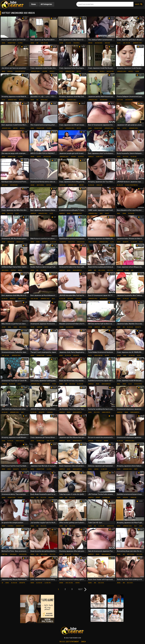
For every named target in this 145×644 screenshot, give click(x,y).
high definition (20, 71)
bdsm (38, 242)
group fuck (20, 242)
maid (101, 213)
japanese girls (137, 43)
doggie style (138, 384)
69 (2, 583)
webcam (107, 43)
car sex (96, 469)
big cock (126, 157)
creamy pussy (11, 43)
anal (119, 128)
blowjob (134, 157)
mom (141, 526)
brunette (45, 242)
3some (61, 43)
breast (98, 497)
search (137, 4)
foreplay (99, 441)
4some (4, 327)
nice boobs (110, 71)
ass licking (5, 270)
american (62, 185)
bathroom (11, 242)
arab (104, 327)
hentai (39, 157)
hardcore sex (92, 242)
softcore (120, 100)
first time (5, 554)
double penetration (131, 185)
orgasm (73, 157)
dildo (119, 43)
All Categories (46, 4)
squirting (81, 157)
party (136, 469)
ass (37, 43)
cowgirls (79, 299)
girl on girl (44, 43)
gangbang (13, 554)
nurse (137, 71)
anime (32, 157)
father (90, 43)
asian (3, 43)
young (54, 384)
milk (53, 299)
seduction (71, 242)
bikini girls (44, 100)
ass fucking (40, 185)
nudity (107, 213)
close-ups (53, 242)
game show (110, 526)
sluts (51, 213)
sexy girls (5, 185)
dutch (124, 128)
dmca (83, 642)
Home (34, 4)
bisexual (10, 71)
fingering (76, 43)
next (81, 589)
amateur (91, 157)
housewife (63, 242)
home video (99, 157)
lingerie (45, 71)
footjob (76, 554)
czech (19, 384)
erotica (49, 185)
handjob (99, 185)
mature (15, 128)
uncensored (99, 43)
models (52, 71)
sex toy (79, 71)
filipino (20, 43)
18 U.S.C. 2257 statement (69, 642)
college (68, 43)
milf (23, 412)
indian (20, 270)
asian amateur (77, 213)
